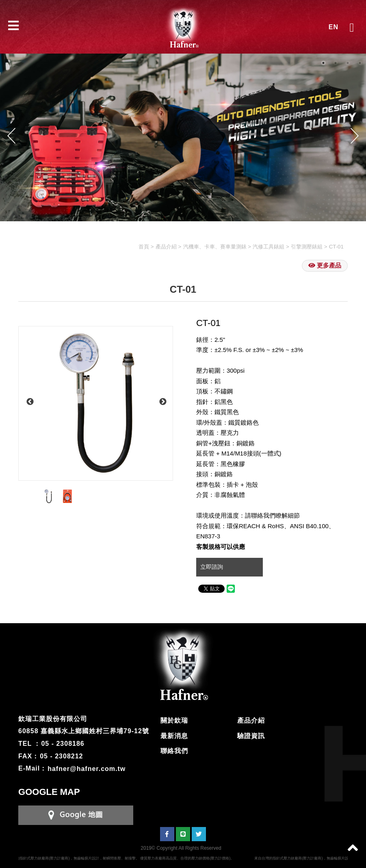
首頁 (144, 247)
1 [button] (323, 63)
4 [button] (360, 63)
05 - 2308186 (63, 744)
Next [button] (355, 136)
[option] (96, 403)
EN (334, 27)
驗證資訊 (251, 736)
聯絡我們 (174, 751)
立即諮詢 (212, 567)
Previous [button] (11, 136)
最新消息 (174, 736)
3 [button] (348, 63)
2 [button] (336, 63)
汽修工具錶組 (269, 247)
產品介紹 (166, 247)
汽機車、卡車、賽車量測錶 (215, 247)
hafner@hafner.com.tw (87, 768)
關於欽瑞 (174, 720)
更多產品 (325, 265)
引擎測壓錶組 (307, 247)
